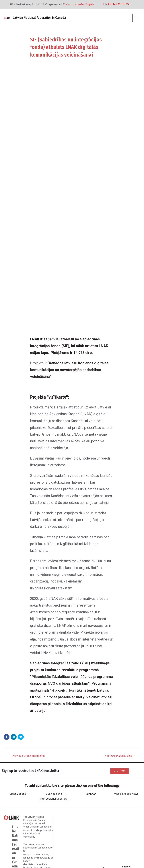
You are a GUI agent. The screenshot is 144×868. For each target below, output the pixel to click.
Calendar (90, 648)
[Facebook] (22, 849)
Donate (32, 820)
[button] (7, 532)
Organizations (18, 648)
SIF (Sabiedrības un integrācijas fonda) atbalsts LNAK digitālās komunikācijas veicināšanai (68, 47)
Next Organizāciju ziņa (120, 551)
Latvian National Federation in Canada (39, 18)
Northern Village (99, 858)
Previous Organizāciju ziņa (26, 551)
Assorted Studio (110, 853)
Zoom (66, 4)
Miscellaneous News (126, 648)
